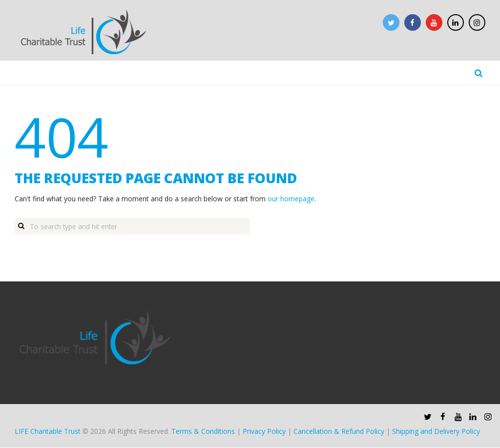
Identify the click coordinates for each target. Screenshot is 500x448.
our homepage (291, 199)
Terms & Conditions (203, 432)
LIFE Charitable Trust (48, 432)
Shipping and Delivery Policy (436, 432)
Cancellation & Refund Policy (339, 432)
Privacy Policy (264, 432)
